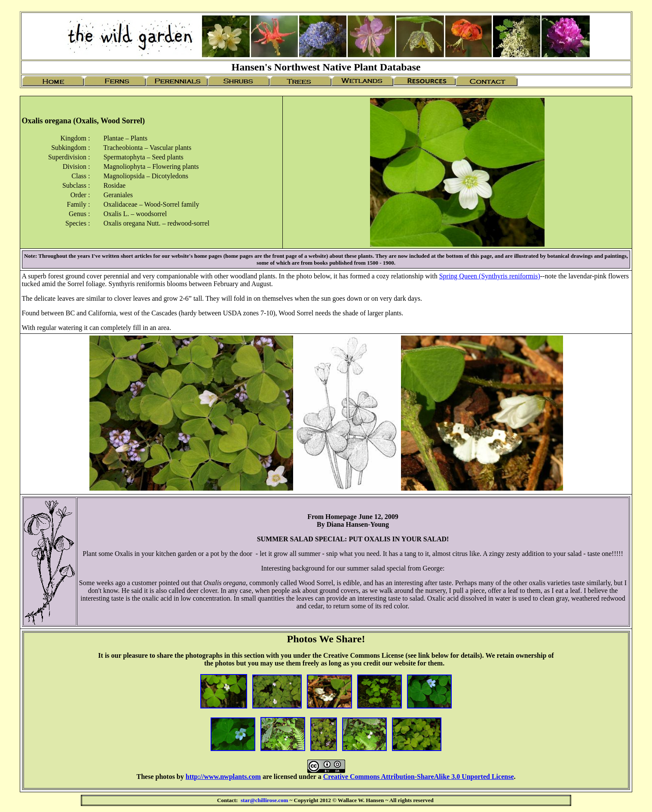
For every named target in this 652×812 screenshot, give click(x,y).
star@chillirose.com (264, 800)
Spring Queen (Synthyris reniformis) (490, 276)
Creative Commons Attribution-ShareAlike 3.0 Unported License (419, 777)
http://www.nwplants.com (223, 777)
